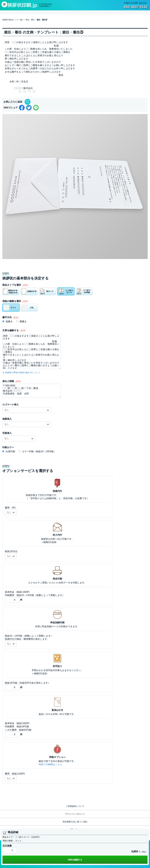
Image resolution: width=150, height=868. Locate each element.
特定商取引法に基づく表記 (75, 822)
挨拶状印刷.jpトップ (10, 20)
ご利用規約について (75, 806)
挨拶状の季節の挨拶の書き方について (23, 373)
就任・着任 (30, 20)
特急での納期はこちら (50, 764)
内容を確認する (75, 860)
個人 (22, 20)
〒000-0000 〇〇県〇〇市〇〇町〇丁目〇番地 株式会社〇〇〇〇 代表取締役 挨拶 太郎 (32, 391)
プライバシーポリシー (75, 814)
